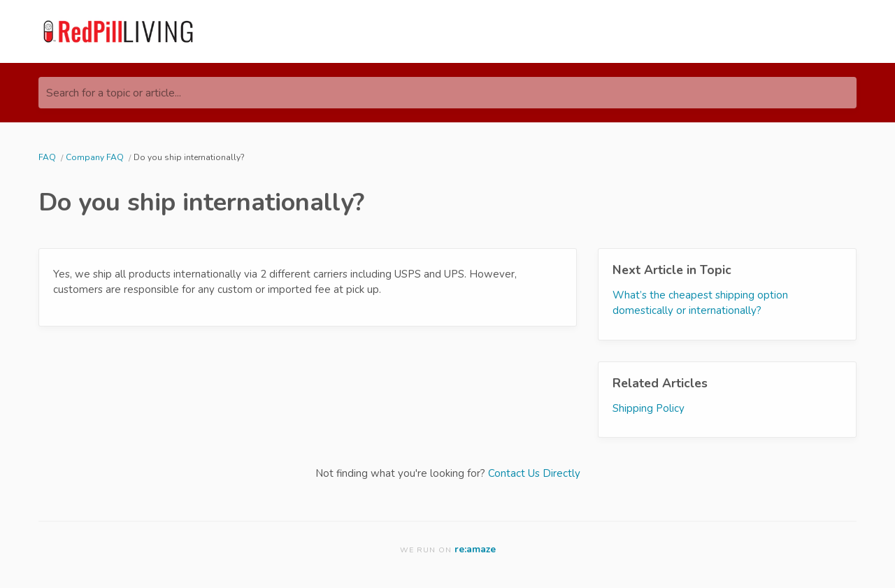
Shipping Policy (649, 408)
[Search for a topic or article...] (447, 93)
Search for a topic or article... (114, 93)
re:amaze (475, 549)
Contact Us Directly (534, 473)
